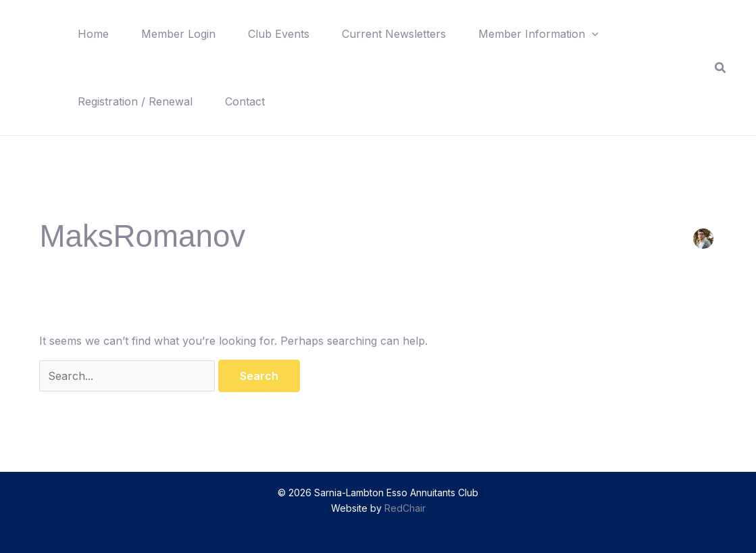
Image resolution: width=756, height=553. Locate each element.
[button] (592, 34)
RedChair (405, 508)
